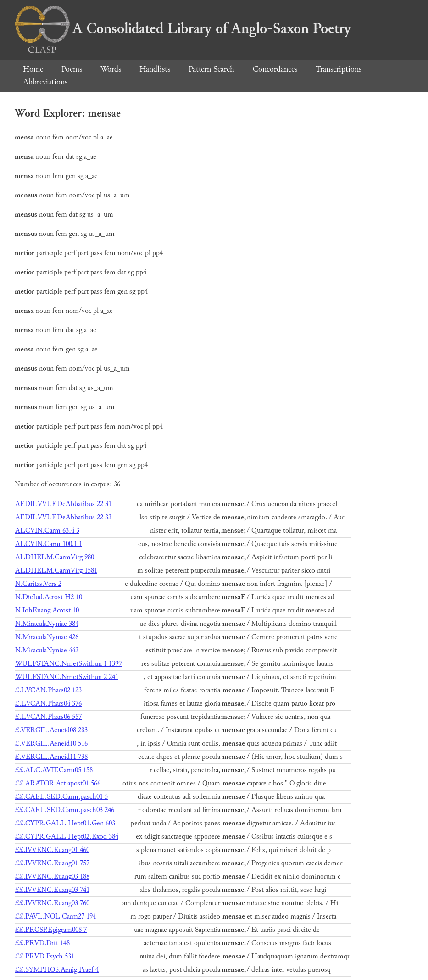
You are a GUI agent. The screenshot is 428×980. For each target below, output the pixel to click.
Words (111, 69)
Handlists (155, 69)
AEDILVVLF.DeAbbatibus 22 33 (63, 517)
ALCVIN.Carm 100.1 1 (49, 544)
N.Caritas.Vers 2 (38, 584)
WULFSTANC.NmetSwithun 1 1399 (68, 664)
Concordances (275, 69)
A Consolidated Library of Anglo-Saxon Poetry (183, 28)
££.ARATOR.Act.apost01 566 (58, 783)
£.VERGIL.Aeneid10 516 (51, 743)
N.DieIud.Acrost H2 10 (49, 597)
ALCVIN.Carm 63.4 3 (47, 531)
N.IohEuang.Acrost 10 (47, 610)
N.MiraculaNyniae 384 (47, 624)
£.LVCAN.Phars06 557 (48, 717)
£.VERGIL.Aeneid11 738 (51, 757)
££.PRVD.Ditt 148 (42, 943)
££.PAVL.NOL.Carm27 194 (56, 916)
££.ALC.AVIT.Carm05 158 (54, 770)
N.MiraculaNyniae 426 (47, 637)
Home (33, 69)
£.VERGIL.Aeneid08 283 (51, 730)
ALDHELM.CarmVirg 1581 (56, 571)
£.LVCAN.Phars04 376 (48, 704)
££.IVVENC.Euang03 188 (52, 877)
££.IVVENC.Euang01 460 (52, 850)
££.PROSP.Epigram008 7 (51, 930)
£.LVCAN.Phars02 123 (48, 690)
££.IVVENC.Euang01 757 (52, 863)
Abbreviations (45, 82)
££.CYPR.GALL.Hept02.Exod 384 (67, 837)
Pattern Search (211, 69)
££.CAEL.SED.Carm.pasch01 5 (61, 797)
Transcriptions (339, 69)
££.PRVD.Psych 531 (45, 956)
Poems (72, 69)
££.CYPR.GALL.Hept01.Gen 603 (65, 823)
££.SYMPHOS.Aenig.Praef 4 (57, 970)
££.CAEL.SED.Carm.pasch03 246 (65, 810)
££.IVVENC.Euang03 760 (52, 903)
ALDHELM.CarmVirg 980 (55, 557)
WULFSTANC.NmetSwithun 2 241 (67, 677)
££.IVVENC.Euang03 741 (52, 890)
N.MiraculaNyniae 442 (47, 650)
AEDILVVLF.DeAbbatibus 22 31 (63, 504)
